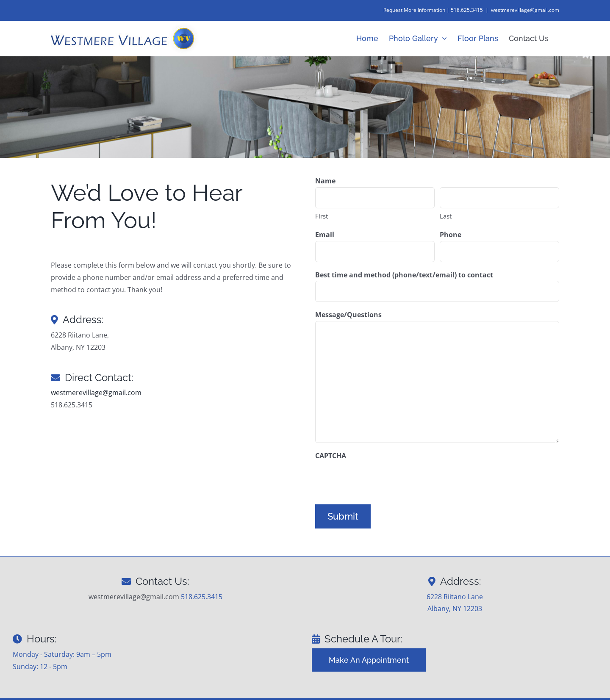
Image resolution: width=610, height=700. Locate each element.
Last (446, 216)
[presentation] (380, 479)
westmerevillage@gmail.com (525, 10)
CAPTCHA (331, 456)
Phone (451, 235)
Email (325, 235)
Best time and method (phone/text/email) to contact (404, 275)
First (322, 216)
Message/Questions (348, 315)
